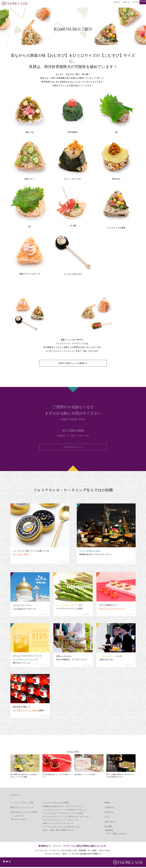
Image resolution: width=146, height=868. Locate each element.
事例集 (107, 804)
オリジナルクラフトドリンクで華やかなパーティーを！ (67, 818)
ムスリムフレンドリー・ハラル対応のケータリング (65, 811)
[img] (4, 862)
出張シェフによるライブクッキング (58, 824)
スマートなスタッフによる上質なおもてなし (62, 828)
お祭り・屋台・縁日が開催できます (58, 831)
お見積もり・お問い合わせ (131, 8)
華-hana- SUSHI (19, 820)
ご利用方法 (109, 808)
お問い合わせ (110, 823)
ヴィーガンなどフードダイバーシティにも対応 (63, 814)
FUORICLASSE (128, 863)
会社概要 (108, 827)
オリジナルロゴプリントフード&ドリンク (61, 821)
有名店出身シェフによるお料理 (24, 813)
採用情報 (109, 831)
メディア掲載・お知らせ (116, 835)
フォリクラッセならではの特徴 (55, 804)
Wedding (109, 813)
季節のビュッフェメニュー (22, 808)
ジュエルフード (18, 817)
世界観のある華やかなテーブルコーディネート (63, 807)
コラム (107, 818)
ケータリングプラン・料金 (22, 804)
